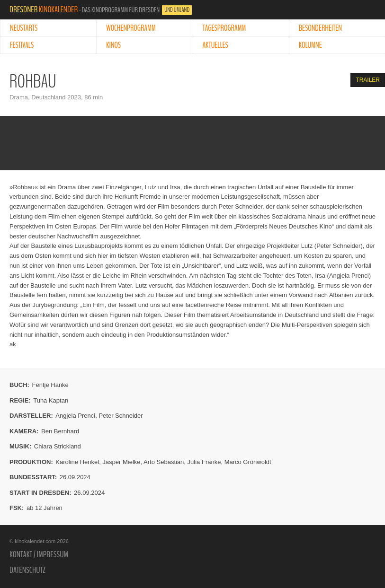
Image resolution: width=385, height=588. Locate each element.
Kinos (113, 45)
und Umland (177, 10)
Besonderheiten (320, 28)
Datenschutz (27, 570)
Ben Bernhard (60, 431)
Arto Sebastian (164, 462)
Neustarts (24, 28)
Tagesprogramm (224, 28)
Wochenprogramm (131, 28)
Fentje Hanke (50, 385)
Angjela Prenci (75, 416)
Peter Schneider (121, 416)
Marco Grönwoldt (248, 462)
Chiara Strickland (58, 446)
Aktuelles (215, 45)
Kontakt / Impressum (39, 554)
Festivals (22, 45)
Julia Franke (204, 462)
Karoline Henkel (77, 462)
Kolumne (310, 45)
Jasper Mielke (121, 462)
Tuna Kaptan (51, 400)
